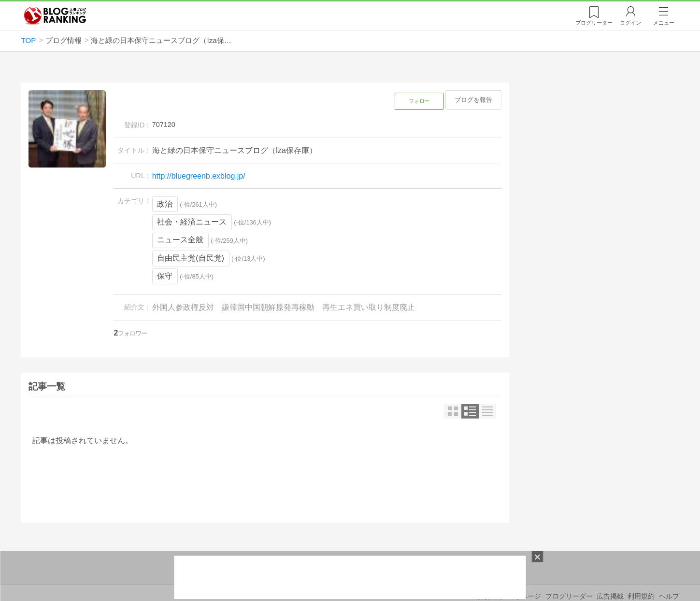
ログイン (630, 23)
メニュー (664, 23)
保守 (165, 276)
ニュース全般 (180, 240)
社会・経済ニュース (192, 222)
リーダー (594, 23)
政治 (165, 204)
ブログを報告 (473, 100)
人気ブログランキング (55, 16)
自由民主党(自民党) (191, 258)
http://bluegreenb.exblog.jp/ (199, 176)
